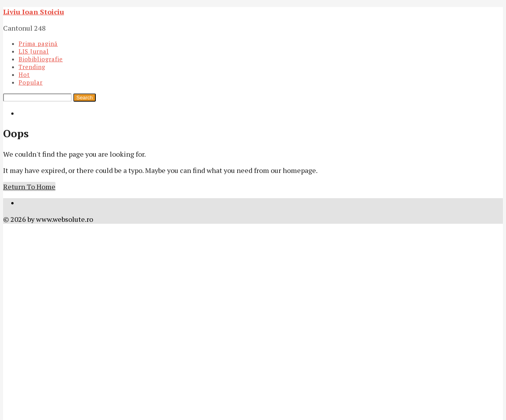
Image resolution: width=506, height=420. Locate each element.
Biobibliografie (41, 59)
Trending (32, 67)
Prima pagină (38, 43)
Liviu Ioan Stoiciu (34, 12)
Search (85, 98)
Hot (24, 74)
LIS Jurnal (34, 51)
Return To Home (29, 187)
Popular (31, 82)
